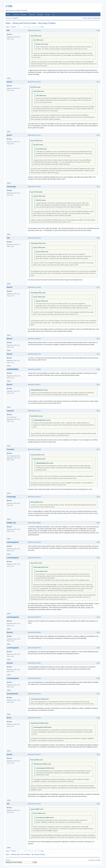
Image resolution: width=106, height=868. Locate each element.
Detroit (10, 287)
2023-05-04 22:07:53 (34, 187)
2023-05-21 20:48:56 (34, 369)
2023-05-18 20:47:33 (34, 354)
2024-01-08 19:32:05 (34, 523)
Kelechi (10, 632)
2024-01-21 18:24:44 (34, 542)
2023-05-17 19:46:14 (34, 339)
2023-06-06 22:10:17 (34, 411)
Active (89, 18)
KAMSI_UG (11, 523)
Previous (13, 27)
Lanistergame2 (13, 542)
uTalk (9, 6)
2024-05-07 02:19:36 (34, 718)
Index (8, 15)
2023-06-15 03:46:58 (34, 449)
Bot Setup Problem (47, 23)
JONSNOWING (13, 369)
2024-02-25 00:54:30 (34, 558)
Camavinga (11, 187)
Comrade (10, 449)
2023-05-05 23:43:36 (34, 238)
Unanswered (96, 18)
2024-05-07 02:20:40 (34, 804)
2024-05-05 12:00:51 (34, 663)
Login (48, 15)
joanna (10, 82)
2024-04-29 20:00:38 (34, 632)
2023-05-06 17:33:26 (34, 287)
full (8, 30)
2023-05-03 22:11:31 (34, 30)
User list (17, 15)
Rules (24, 15)
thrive (9, 718)
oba (8, 238)
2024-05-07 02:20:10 (34, 754)
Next (42, 27)
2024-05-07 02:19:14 (34, 694)
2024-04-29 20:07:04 (34, 648)
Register (41, 15)
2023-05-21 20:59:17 (34, 385)
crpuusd (10, 411)
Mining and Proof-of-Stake (25, 23)
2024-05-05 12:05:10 (34, 678)
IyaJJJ (9, 135)
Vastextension (12, 694)
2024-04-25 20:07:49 (34, 617)
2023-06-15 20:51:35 (34, 497)
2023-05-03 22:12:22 (34, 82)
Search (32, 15)
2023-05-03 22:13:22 (34, 135)
